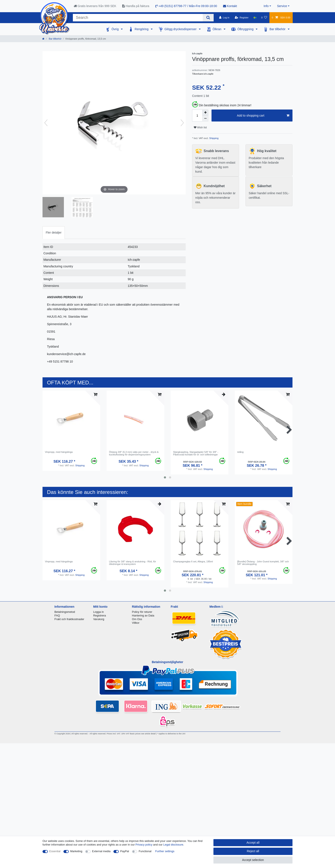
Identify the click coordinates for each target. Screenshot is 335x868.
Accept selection (253, 860)
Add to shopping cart (263, 116)
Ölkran (217, 29)
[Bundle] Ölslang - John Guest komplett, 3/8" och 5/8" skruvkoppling (263, 563)
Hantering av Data (143, 615)
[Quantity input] (197, 116)
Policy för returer (142, 612)
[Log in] (224, 18)
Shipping (214, 138)
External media (101, 851)
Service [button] (282, 6)
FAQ (57, 615)
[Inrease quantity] (205, 113)
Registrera (100, 615)
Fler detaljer (54, 233)
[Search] (208, 18)
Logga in (98, 612)
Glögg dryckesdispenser (181, 29)
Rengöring (142, 29)
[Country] (255, 18)
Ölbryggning (246, 29)
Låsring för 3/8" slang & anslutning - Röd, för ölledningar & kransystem (132, 563)
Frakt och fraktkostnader (69, 619)
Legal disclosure (173, 845)
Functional (145, 851)
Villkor (136, 623)
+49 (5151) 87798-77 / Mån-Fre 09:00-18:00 (186, 6)
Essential (55, 851)
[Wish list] (264, 18)
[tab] (54, 233)
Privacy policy (144, 845)
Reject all (253, 851)
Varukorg (99, 619)
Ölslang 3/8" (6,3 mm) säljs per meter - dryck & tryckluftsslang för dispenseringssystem (134, 453)
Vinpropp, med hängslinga (59, 452)
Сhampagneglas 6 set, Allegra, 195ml (193, 561)
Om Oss (137, 619)
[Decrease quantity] (205, 118)
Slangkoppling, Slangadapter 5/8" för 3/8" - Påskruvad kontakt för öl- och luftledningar (196, 453)
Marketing (76, 851)
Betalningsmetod (65, 612)
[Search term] (138, 18)
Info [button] (266, 6)
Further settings (165, 851)
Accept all (253, 843)
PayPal (125, 851)
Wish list (200, 127)
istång (240, 452)
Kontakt (230, 6)
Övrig (115, 29)
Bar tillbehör (278, 29)
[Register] (242, 18)
